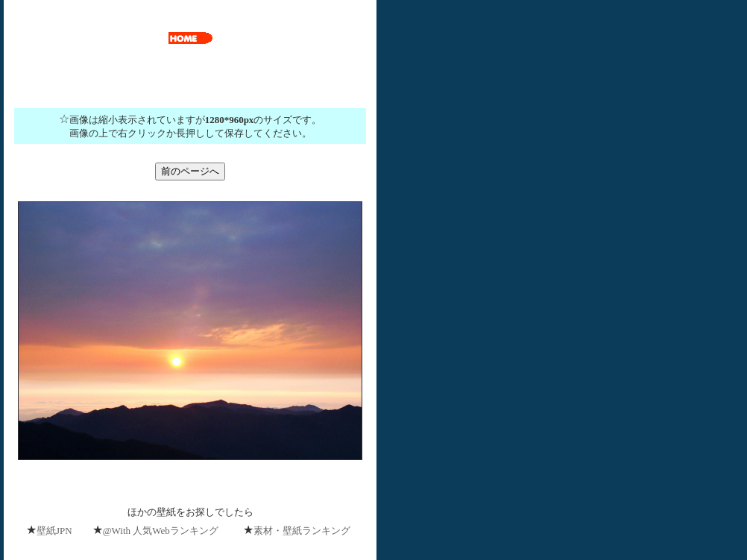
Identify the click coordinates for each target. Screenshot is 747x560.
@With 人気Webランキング (161, 531)
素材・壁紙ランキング (302, 531)
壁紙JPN (54, 531)
